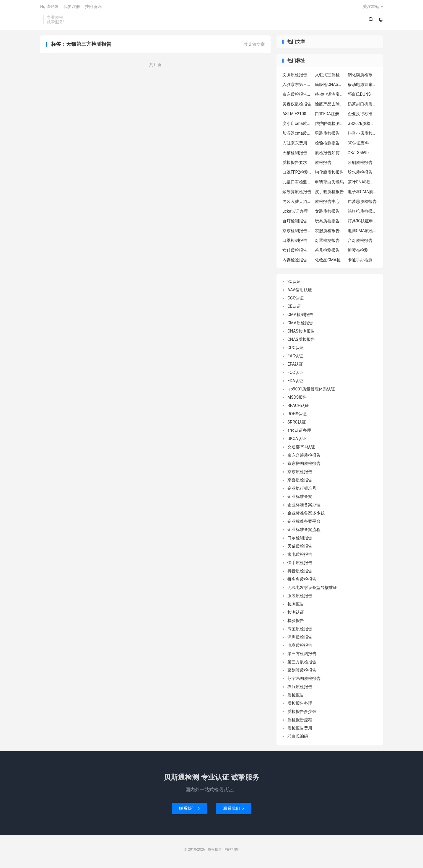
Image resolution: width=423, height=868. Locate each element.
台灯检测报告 (295, 223)
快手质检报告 (300, 565)
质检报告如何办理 (330, 155)
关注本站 (371, 8)
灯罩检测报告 (327, 242)
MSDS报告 (297, 399)
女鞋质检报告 (295, 252)
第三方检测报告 (302, 656)
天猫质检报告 (300, 548)
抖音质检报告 (300, 573)
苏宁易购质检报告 (304, 680)
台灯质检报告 (360, 242)
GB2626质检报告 (362, 126)
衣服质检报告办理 (330, 233)
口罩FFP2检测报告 (297, 174)
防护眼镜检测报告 (330, 126)
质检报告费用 (300, 730)
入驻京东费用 (295, 145)
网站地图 (232, 851)
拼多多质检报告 (302, 581)
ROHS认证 (297, 416)
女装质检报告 (327, 213)
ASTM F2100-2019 (297, 116)
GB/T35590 (358, 155)
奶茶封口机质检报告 (362, 106)
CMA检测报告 (300, 317)
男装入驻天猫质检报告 (297, 203)
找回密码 (93, 8)
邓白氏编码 (298, 738)
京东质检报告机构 (297, 96)
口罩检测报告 (295, 242)
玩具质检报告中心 (330, 223)
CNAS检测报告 (301, 333)
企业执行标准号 (302, 490)
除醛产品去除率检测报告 (330, 106)
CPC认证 (296, 350)
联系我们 (189, 810)
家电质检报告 (300, 556)
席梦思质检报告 (362, 203)
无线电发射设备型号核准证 (312, 589)
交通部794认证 (301, 449)
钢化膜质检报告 (329, 174)
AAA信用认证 (300, 292)
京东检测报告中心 (297, 233)
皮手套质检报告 (329, 194)
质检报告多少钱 (302, 714)
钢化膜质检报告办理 (362, 77)
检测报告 (296, 606)
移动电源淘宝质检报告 (330, 96)
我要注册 (72, 8)
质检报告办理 (300, 705)
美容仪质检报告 (297, 106)
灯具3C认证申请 (362, 223)
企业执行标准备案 (362, 116)
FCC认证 (295, 374)
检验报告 (296, 623)
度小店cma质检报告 (297, 126)
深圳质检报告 (300, 639)
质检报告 (323, 165)
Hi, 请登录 (49, 8)
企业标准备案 (300, 499)
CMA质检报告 (300, 325)
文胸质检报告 (295, 77)
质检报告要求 (295, 165)
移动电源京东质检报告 (362, 87)
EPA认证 (295, 366)
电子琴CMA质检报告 (362, 194)
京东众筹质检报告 (304, 457)
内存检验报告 (295, 262)
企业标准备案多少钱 (306, 515)
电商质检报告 (300, 647)
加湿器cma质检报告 (297, 135)
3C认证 (294, 284)
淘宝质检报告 (300, 631)
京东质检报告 (300, 474)
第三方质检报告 (302, 664)
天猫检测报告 (295, 155)
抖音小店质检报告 (362, 135)
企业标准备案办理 (304, 507)
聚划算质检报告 (297, 194)
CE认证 (294, 308)
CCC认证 (296, 300)
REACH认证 (298, 408)
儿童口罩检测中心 (297, 184)
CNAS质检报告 (301, 341)
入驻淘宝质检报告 (330, 77)
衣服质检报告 (300, 689)
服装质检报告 (300, 598)
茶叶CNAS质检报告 (362, 184)
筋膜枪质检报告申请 (362, 213)
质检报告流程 (300, 722)
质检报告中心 (327, 203)
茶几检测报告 (327, 252)
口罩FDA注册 (327, 116)
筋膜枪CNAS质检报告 (330, 87)
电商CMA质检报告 (362, 233)
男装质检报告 (327, 135)
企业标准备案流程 (304, 532)
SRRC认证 (297, 424)
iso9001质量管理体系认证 (311, 391)
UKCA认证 (297, 441)
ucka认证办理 (295, 213)
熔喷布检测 (358, 252)
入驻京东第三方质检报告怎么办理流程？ (297, 87)
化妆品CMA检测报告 (330, 262)
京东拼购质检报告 (304, 465)
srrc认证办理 (299, 432)
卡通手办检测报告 (362, 262)
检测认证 (296, 614)
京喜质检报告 (300, 482)
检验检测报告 (327, 145)
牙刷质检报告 (360, 165)
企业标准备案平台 (304, 523)
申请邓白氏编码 (329, 184)
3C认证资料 (358, 145)
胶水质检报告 (360, 174)
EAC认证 (295, 358)
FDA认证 (295, 383)
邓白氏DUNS (359, 96)
